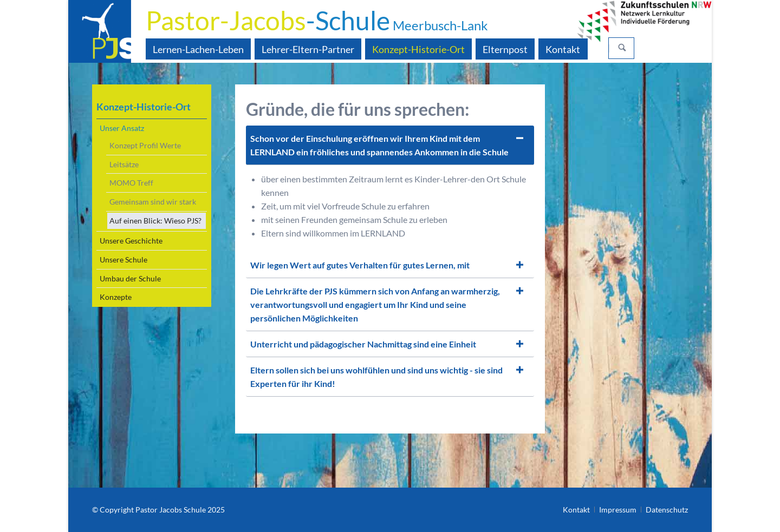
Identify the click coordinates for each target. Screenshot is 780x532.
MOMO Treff (131, 183)
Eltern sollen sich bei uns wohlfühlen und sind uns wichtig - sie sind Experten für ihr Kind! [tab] (376, 377)
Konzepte (116, 297)
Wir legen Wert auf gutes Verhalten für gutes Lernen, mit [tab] (360, 265)
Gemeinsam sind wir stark (153, 202)
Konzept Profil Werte (145, 145)
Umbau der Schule (130, 278)
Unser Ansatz (122, 128)
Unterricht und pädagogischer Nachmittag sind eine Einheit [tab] (363, 344)
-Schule (317, 20)
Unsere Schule (123, 260)
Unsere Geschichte (131, 241)
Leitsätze (124, 164)
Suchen (622, 48)
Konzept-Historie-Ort (144, 107)
